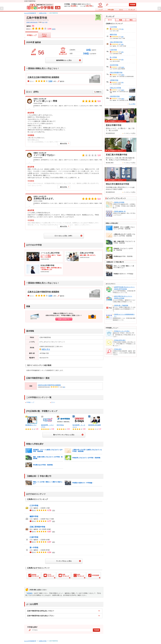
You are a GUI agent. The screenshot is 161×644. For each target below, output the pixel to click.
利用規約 (30, 593)
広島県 (28, 22)
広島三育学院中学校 (37, 527)
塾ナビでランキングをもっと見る (64, 435)
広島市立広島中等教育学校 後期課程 (43, 77)
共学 (46, 22)
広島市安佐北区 (34, 22)
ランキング (132, 10)
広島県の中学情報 (119, 202)
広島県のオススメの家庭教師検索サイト (124, 315)
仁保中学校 (34, 537)
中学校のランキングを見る (122, 331)
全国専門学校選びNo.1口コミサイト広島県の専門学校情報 (124, 288)
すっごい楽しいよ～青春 (45, 101)
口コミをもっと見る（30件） (64, 236)
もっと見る (132, 104)
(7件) (122, 29)
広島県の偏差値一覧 (120, 211)
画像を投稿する (64, 319)
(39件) (123, 99)
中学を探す (111, 10)
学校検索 (133, 5)
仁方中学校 (34, 506)
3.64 (50, 81)
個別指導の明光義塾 (95, 425)
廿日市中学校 (114, 65)
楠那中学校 (34, 516)
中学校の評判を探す (120, 340)
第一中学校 (34, 548)
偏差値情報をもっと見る (64, 60)
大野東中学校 (114, 80)
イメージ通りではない (44, 155)
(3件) (122, 37)
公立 (43, 22)
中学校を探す (118, 349)
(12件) (123, 67)
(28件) (123, 75)
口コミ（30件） (44, 35)
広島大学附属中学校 (116, 72)
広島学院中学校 (115, 96)
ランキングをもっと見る (64, 561)
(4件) (122, 52)
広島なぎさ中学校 (115, 88)
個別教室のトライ (31, 425)
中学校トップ (32, 35)
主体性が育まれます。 (44, 199)
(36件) (123, 90)
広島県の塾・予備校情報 (121, 305)
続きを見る (64, 144)
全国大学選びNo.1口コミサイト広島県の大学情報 (123, 297)
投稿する (99, 92)
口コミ (121, 10)
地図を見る (46, 349)
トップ (101, 10)
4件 (64, 387)
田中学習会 (60, 425)
